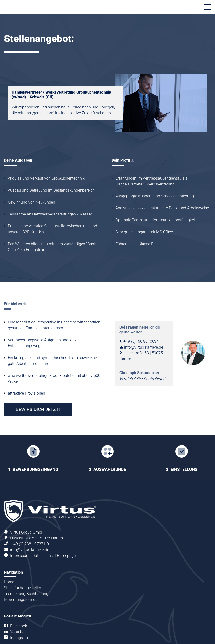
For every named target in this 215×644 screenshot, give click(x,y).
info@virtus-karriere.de (30, 533)
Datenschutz (43, 539)
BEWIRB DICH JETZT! (38, 409)
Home (9, 566)
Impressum (20, 539)
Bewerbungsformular (22, 583)
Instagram (19, 621)
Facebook (19, 610)
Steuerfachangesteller (22, 571)
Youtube (17, 616)
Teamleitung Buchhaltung (26, 577)
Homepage (66, 539)
